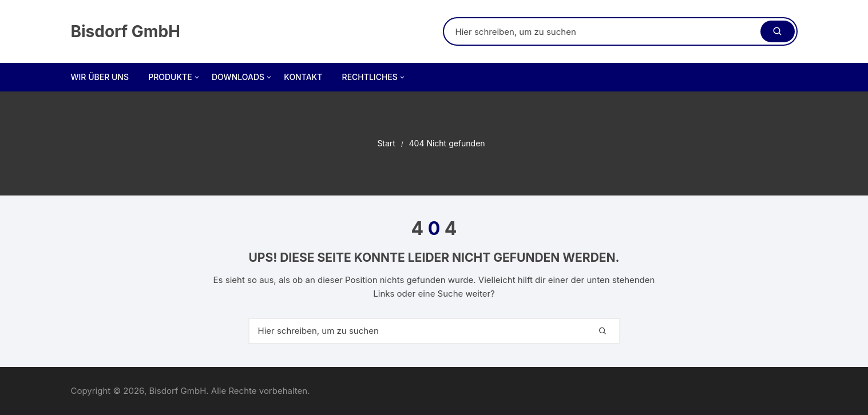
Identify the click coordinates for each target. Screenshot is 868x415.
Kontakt (303, 77)
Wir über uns (100, 77)
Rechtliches (374, 77)
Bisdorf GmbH (126, 31)
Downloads (242, 77)
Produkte (174, 77)
